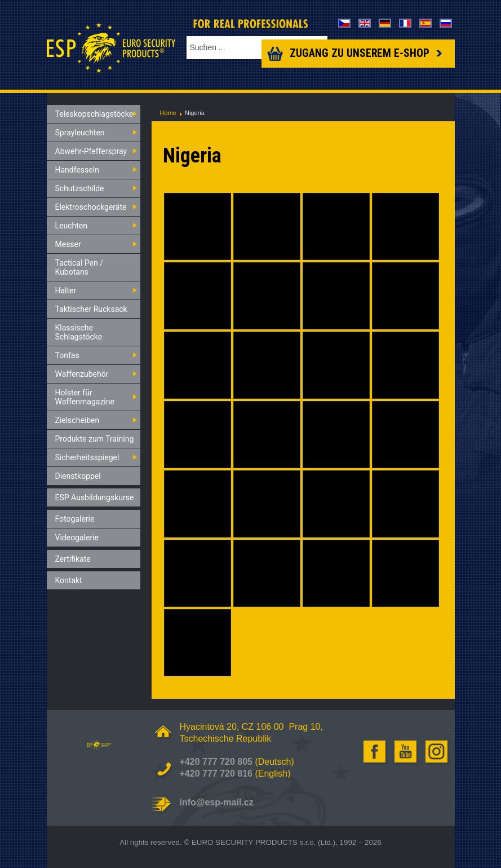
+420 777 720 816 (216, 774)
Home (168, 113)
